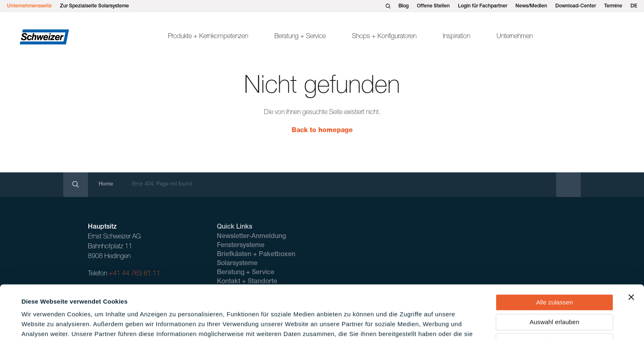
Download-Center (576, 6)
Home (106, 184)
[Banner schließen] (631, 249)
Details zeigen (351, 323)
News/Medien (531, 6)
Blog (404, 6)
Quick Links (235, 227)
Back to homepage (322, 131)
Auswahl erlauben (555, 274)
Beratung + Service (300, 37)
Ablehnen (554, 293)
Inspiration (457, 37)
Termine (613, 6)
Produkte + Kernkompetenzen (208, 37)
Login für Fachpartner (483, 6)
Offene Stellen (433, 6)
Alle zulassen (554, 254)
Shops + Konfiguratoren (384, 37)
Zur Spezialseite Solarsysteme (94, 6)
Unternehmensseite (29, 6)
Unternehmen (515, 37)
